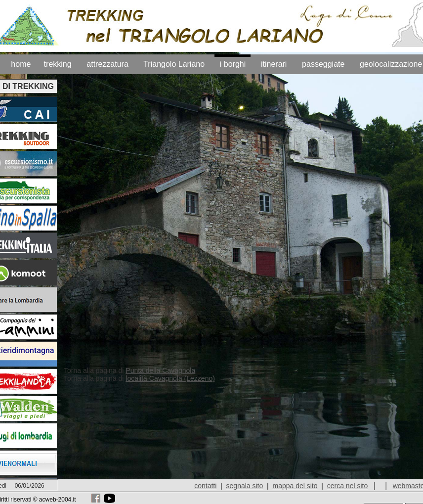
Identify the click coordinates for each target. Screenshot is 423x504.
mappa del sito (295, 486)
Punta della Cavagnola (160, 370)
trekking (58, 64)
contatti (205, 486)
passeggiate (323, 64)
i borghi (233, 64)
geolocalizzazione (391, 64)
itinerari (274, 64)
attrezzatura (107, 64)
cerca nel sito (347, 486)
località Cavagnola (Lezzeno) (170, 378)
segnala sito (245, 486)
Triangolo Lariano (174, 64)
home (21, 64)
